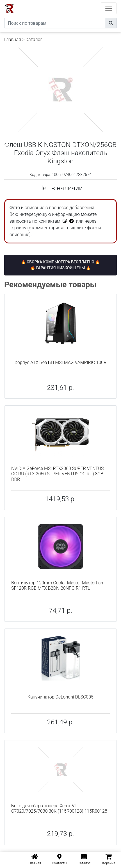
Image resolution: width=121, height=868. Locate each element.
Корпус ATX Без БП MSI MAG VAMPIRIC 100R (60, 362)
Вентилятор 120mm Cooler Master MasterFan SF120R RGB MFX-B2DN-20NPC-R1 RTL (57, 586)
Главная (13, 39)
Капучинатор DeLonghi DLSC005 (60, 697)
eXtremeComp (68, 2)
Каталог (34, 39)
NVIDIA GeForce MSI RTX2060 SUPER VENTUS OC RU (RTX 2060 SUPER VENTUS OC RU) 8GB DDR (57, 474)
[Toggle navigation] (109, 8)
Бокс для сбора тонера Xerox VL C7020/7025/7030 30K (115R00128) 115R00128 (59, 808)
